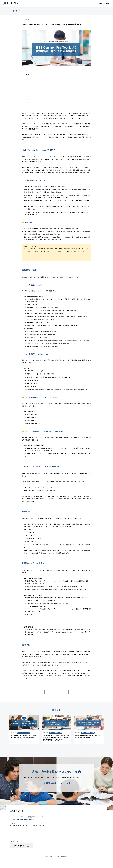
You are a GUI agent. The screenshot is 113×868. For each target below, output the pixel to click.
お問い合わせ (105, 5)
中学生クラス (49, 828)
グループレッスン (51, 837)
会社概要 (66, 828)
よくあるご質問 (68, 833)
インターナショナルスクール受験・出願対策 (59, 19)
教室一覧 (78, 5)
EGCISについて (87, 5)
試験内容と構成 (33, 86)
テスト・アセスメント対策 (38, 19)
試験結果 (31, 99)
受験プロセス (34, 83)
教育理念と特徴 (68, 823)
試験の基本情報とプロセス (37, 81)
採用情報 (81, 837)
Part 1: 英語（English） (37, 88)
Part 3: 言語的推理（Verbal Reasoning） (41, 92)
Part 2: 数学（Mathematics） (38, 90)
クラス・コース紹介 (66, 5)
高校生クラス (49, 830)
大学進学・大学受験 (83, 819)
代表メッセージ (68, 826)
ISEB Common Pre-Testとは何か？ (39, 79)
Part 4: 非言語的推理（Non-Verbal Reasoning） (43, 94)
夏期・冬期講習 (50, 835)
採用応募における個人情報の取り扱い (77, 855)
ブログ (96, 5)
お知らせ (80, 826)
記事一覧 (56, 697)
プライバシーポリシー (97, 855)
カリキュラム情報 (83, 833)
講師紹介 (66, 830)
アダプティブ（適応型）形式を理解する (40, 97)
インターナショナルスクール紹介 (87, 824)
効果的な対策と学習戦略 (35, 102)
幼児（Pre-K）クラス (52, 823)
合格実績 (56, 5)
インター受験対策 (51, 833)
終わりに (31, 105)
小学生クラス (49, 826)
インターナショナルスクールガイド (88, 831)
